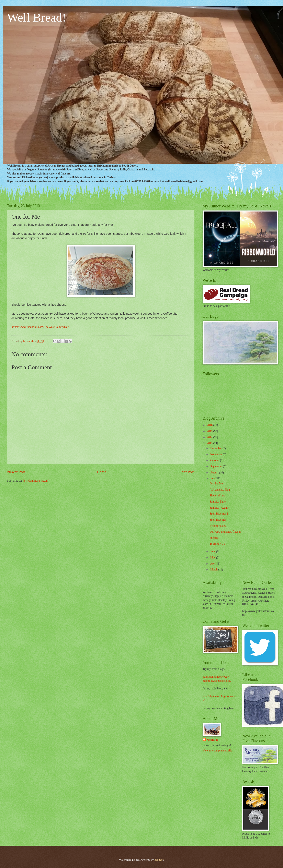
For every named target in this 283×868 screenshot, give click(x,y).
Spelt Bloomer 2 (219, 514)
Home (101, 472)
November (217, 454)
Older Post (186, 472)
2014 (210, 437)
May (213, 558)
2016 (210, 425)
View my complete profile (217, 751)
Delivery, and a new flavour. (225, 532)
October (215, 460)
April (214, 564)
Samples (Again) (219, 508)
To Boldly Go (217, 544)
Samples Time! (218, 502)
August (215, 473)
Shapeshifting (217, 496)
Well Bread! (37, 17)
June (213, 551)
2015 (210, 431)
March (214, 570)
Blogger (159, 860)
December (216, 448)
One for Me (216, 484)
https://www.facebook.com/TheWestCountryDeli (40, 327)
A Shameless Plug (220, 490)
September (217, 466)
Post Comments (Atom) (36, 481)
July (213, 478)
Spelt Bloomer (218, 520)
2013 (210, 443)
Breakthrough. (218, 526)
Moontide (212, 740)
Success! (214, 538)
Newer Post (16, 472)
